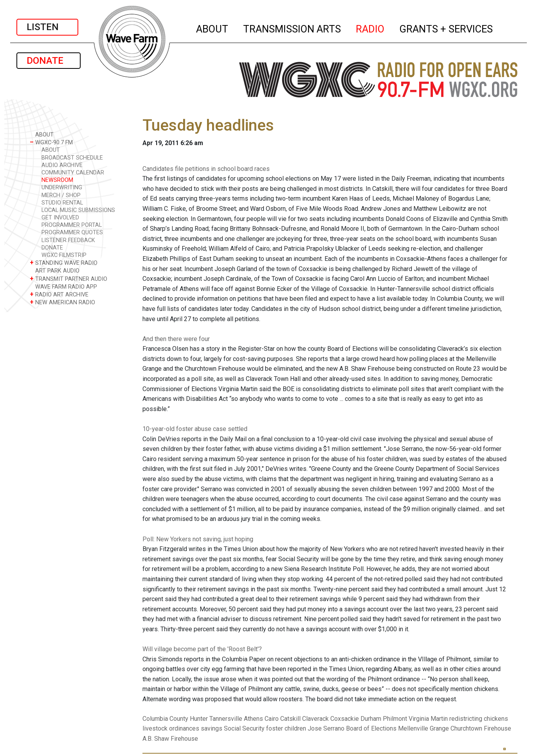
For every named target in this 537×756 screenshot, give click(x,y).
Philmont (395, 719)
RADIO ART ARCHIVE (59, 294)
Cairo (272, 719)
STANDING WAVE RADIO (64, 263)
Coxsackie (345, 719)
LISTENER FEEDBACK (68, 240)
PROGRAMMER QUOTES (72, 233)
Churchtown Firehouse (481, 728)
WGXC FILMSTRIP (64, 255)
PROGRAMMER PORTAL (72, 225)
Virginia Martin (428, 719)
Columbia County (165, 719)
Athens (253, 719)
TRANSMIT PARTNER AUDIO (68, 279)
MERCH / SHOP (61, 195)
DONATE (49, 61)
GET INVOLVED (60, 218)
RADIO (370, 28)
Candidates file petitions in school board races (206, 169)
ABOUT (213, 28)
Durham (371, 719)
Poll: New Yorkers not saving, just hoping (198, 539)
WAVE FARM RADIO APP (63, 286)
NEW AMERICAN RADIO (62, 302)
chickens (496, 719)
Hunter (199, 719)
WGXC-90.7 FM (51, 142)
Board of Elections (371, 728)
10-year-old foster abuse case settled (195, 429)
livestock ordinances (171, 728)
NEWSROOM (57, 180)
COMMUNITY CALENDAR (73, 173)
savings (212, 728)
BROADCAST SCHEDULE (72, 158)
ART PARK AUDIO (55, 270)
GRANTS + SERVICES (446, 28)
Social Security (244, 728)
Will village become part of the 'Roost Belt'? (202, 649)
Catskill (290, 719)
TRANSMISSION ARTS (292, 28)
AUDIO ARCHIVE (62, 165)
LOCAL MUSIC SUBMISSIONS (78, 210)
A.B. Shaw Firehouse (170, 739)
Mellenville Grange (423, 728)
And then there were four (176, 339)
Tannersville (226, 719)
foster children (286, 728)
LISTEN (47, 27)
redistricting (466, 719)
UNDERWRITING (62, 188)
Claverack (315, 719)
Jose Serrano (326, 728)
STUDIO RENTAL (62, 203)
